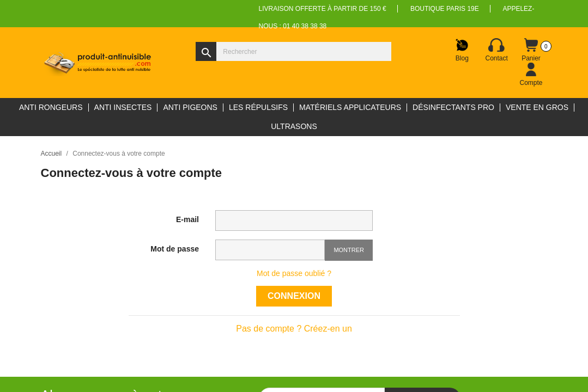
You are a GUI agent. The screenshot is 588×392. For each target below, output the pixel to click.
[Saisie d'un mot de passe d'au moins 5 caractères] (270, 250)
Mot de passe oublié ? (294, 273)
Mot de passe (175, 249)
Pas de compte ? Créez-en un (294, 329)
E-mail (187, 219)
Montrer (349, 250)
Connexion (294, 296)
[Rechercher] (293, 51)
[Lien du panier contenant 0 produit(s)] (531, 50)
